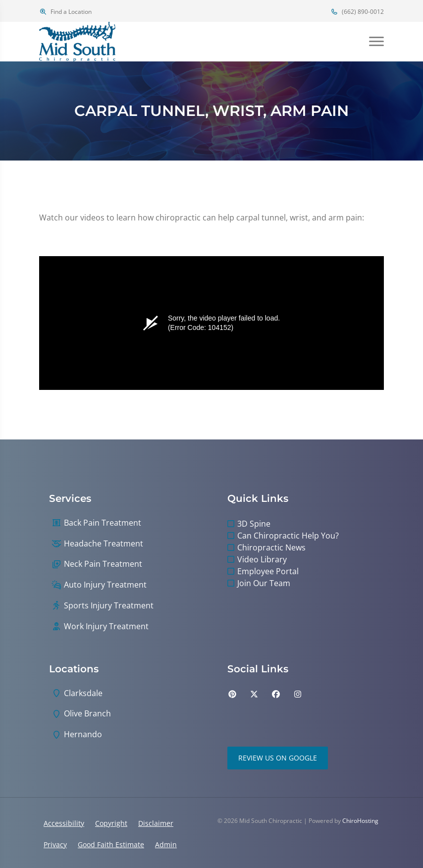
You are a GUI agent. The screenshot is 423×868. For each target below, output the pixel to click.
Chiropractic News (271, 547)
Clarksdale (83, 693)
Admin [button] (166, 844)
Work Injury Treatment (106, 626)
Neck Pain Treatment (103, 564)
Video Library (262, 559)
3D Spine (254, 524)
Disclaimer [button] (156, 823)
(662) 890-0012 (357, 12)
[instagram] (298, 694)
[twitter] (254, 694)
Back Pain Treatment (103, 523)
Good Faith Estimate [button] (111, 844)
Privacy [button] (55, 844)
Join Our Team (264, 583)
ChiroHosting (360, 821)
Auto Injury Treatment (105, 585)
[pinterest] (232, 694)
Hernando (83, 734)
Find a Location (65, 12)
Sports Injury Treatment (109, 606)
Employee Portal (268, 571)
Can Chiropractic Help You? (288, 536)
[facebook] (276, 694)
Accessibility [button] (64, 823)
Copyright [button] (111, 823)
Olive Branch (87, 714)
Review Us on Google (278, 758)
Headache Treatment (104, 544)
